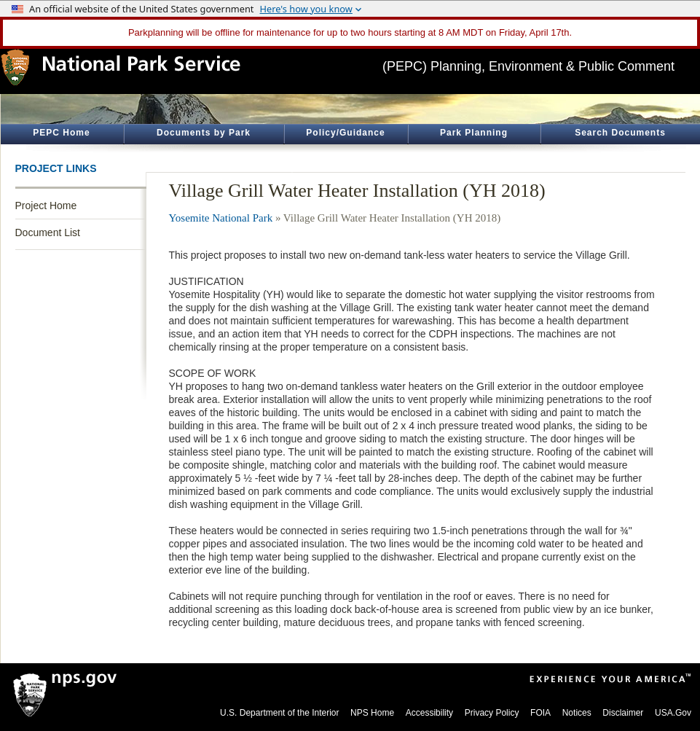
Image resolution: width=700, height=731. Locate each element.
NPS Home (372, 713)
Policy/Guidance (345, 133)
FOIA (540, 713)
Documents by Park (204, 133)
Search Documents (620, 133)
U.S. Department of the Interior (279, 713)
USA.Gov (673, 713)
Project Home (46, 206)
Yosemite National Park (221, 218)
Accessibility (429, 713)
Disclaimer (623, 713)
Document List (48, 232)
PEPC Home (61, 133)
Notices (577, 713)
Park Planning (474, 133)
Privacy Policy (492, 713)
